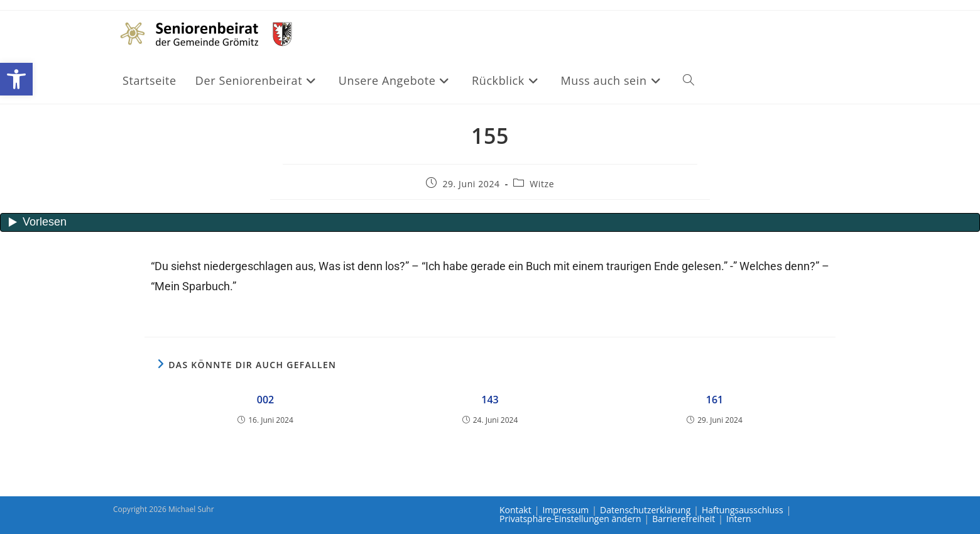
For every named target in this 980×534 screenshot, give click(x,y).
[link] (16, 79)
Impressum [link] (565, 510)
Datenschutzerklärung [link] (645, 510)
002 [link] (265, 400)
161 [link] (715, 400)
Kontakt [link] (515, 510)
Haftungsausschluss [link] (743, 510)
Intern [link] (739, 519)
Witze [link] (542, 184)
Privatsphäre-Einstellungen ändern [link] (570, 519)
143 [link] (490, 400)
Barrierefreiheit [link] (683, 519)
